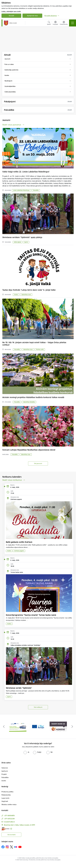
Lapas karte (5, 798)
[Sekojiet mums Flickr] (16, 847)
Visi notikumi (38, 707)
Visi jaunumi (38, 463)
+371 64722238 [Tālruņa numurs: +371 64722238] (9, 819)
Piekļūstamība (6, 795)
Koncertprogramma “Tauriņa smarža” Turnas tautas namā (31, 615)
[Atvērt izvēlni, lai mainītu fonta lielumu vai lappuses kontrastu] (64, 23)
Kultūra (16, 295)
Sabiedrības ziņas (26, 295)
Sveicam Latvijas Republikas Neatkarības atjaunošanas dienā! (29, 450)
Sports (26, 242)
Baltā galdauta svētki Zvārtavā (19, 542)
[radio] (26, 752)
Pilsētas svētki (40, 349)
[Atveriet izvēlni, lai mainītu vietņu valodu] (55, 23)
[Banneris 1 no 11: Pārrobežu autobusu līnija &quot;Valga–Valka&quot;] (18, 726)
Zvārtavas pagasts (19, 551)
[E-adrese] (5, 829)
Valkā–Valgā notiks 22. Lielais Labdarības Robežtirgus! (26, 172)
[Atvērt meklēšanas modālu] (49, 23)
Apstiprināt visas (32, 16)
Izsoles (4, 781)
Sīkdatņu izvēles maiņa (9, 804)
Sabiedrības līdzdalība (29, 402)
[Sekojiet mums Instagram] (7, 847)
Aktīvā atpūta (18, 242)
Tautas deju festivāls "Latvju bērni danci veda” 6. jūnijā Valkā (29, 290)
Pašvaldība (36, 190)
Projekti (4, 774)
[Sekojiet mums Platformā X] (11, 847)
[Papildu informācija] (11, 829)
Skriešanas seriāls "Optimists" (19, 688)
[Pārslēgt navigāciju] (73, 23)
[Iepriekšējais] (4, 727)
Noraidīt (11, 16)
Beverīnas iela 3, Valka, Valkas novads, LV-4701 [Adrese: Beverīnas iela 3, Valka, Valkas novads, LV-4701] (20, 825)
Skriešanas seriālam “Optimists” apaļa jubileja (22, 237)
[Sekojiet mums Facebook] (3, 847)
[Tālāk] (72, 727)
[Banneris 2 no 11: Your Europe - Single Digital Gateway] (38, 726)
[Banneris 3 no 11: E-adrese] (58, 726)
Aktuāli (7, 55)
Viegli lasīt (5, 801)
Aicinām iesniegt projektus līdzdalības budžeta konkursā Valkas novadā (33, 397)
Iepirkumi (5, 771)
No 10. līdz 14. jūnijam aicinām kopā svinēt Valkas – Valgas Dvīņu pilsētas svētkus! (34, 344)
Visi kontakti (11, 835)
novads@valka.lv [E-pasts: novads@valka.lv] (9, 822)
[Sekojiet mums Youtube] (20, 847)
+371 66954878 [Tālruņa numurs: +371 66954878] (9, 816)
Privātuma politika (7, 792)
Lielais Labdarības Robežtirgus (21, 190)
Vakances (5, 768)
